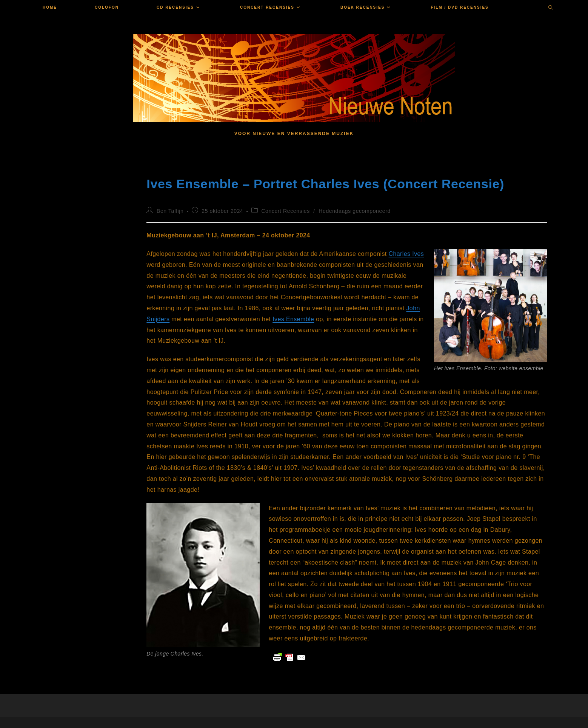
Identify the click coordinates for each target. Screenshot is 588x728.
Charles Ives (406, 254)
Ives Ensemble (293, 319)
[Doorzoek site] (551, 8)
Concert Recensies (285, 211)
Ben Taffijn (170, 211)
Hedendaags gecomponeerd (355, 211)
